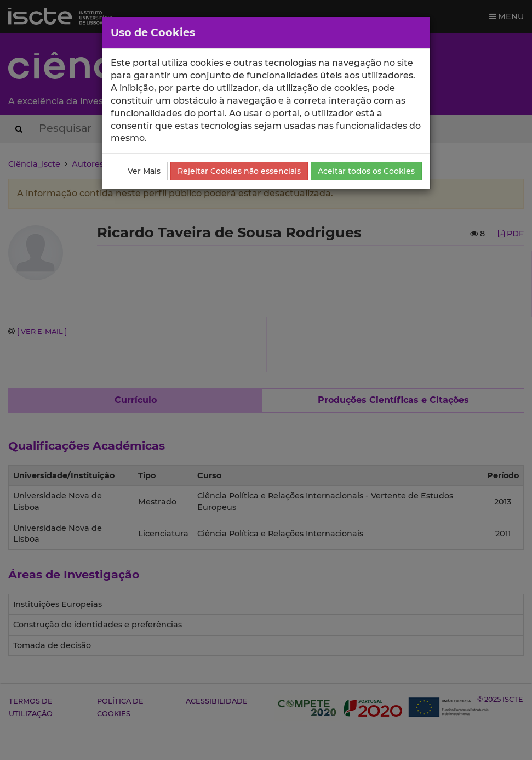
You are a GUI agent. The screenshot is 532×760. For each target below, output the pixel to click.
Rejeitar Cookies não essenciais (239, 171)
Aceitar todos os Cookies (366, 171)
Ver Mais (144, 171)
